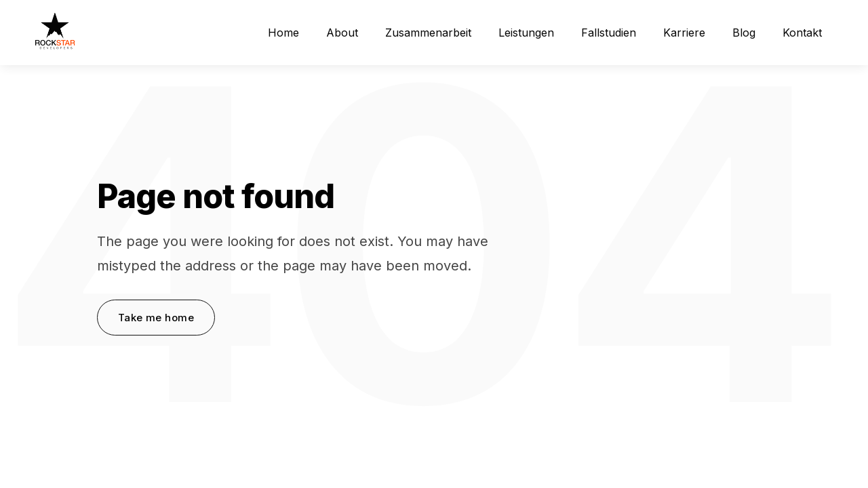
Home (283, 33)
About (342, 33)
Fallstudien (609, 33)
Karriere (684, 33)
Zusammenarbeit (428, 33)
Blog (744, 33)
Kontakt (802, 33)
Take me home (156, 318)
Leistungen (526, 33)
